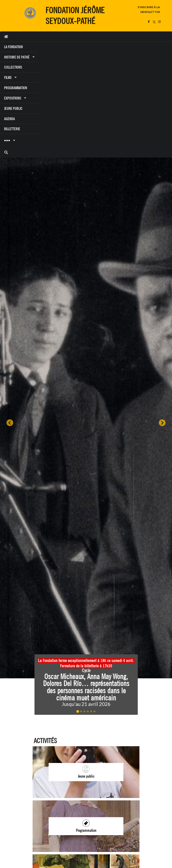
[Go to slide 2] (81, 711)
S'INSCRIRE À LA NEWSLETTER (149, 9)
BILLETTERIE (12, 129)
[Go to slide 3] (84, 711)
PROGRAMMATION (16, 88)
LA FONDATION (13, 47)
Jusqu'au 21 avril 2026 (86, 704)
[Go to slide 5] (91, 711)
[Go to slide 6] (94, 711)
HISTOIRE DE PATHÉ (19, 57)
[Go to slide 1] (77, 712)
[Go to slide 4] (88, 711)
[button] (86, 685)
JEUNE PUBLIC (13, 108)
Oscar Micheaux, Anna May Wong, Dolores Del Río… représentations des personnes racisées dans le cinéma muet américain (87, 687)
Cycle (86, 670)
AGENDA (9, 119)
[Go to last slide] (10, 423)
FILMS (10, 78)
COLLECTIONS (13, 67)
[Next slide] (162, 423)
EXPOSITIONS (15, 98)
